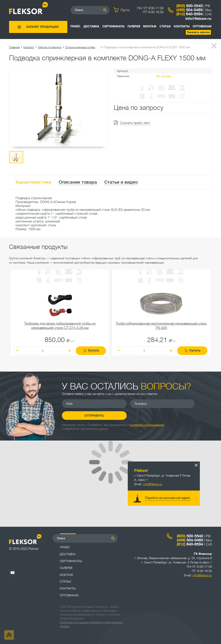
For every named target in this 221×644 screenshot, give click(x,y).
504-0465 (189, 10)
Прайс (75, 26)
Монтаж (150, 26)
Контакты (182, 26)
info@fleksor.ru (198, 19)
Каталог (29, 47)
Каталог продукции (43, 27)
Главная (14, 47)
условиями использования (147, 425)
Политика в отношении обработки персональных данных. (91, 624)
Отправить (94, 415)
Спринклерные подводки (82, 47)
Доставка (91, 26)
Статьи (165, 26)
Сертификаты (113, 26)
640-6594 (189, 14)
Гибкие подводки (50, 47)
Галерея (134, 26)
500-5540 (189, 6)
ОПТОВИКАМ (202, 26)
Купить (91, 351)
